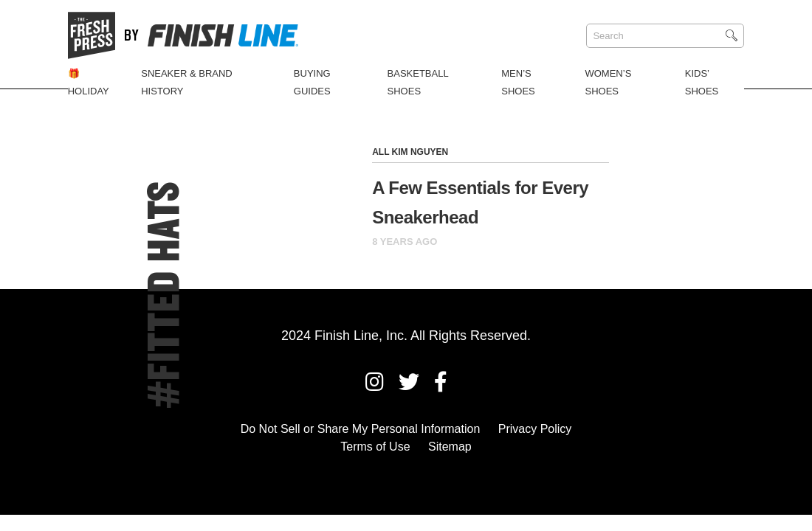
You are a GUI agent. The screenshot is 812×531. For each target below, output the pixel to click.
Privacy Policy (535, 429)
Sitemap (450, 447)
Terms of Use (375, 447)
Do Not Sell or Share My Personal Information (361, 429)
